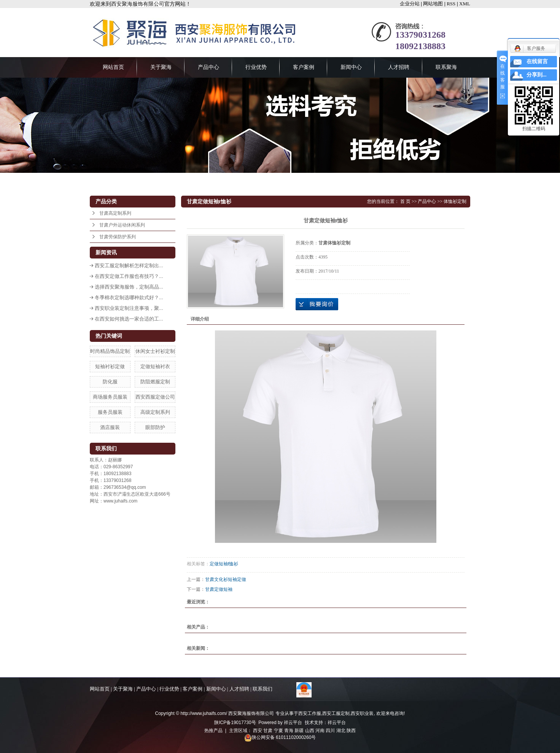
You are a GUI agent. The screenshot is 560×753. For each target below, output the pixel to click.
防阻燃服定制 (155, 382)
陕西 (351, 731)
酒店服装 (110, 427)
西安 (258, 731)
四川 (330, 731)
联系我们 (262, 689)
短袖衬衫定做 (110, 366)
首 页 (405, 201)
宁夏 (278, 731)
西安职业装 (362, 713)
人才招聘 (399, 67)
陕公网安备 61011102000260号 (280, 737)
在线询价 (317, 304)
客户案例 (304, 67)
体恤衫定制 (455, 201)
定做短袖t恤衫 (224, 564)
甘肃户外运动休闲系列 (122, 225)
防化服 (110, 382)
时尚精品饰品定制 (110, 351)
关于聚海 (161, 67)
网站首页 (113, 67)
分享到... (537, 75)
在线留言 (537, 61)
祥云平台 (293, 723)
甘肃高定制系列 (115, 213)
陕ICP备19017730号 (235, 723)
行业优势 (256, 67)
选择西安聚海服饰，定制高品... (129, 287)
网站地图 (433, 4)
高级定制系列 (155, 412)
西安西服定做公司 (155, 397)
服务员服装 (110, 412)
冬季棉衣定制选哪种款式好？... (129, 298)
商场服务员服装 (110, 397)
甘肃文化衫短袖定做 (226, 579)
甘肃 (268, 731)
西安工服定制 (336, 713)
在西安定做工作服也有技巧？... (129, 276)
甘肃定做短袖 (219, 589)
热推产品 (213, 731)
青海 (289, 731)
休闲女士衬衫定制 (155, 351)
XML (465, 4)
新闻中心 (351, 67)
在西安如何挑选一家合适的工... (129, 319)
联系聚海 (446, 67)
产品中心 (208, 67)
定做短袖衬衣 (155, 366)
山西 (310, 731)
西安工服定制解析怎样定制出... (129, 266)
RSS (451, 4)
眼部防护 (155, 427)
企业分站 (410, 4)
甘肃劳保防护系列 (118, 237)
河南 (320, 731)
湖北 (341, 731)
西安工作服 (310, 713)
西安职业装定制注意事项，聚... (129, 308)
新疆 (299, 731)
